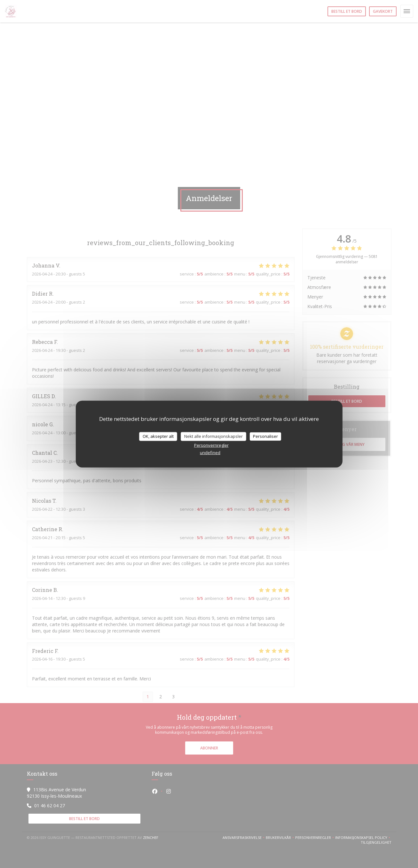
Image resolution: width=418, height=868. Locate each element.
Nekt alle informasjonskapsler (213, 436)
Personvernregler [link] (211, 445)
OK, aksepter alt (158, 436)
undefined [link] (210, 452)
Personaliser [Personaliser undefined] (265, 436)
